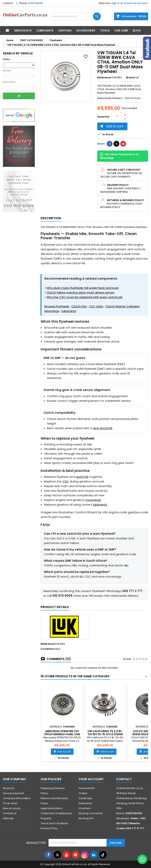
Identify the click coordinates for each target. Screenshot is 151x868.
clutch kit (82, 477)
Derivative (9, 82)
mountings (93, 500)
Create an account (136, 3)
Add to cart (112, 126)
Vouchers (85, 808)
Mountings (52, 311)
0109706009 (35, 3)
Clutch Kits (79, 306)
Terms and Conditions (54, 823)
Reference (104, 78)
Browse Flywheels (57, 306)
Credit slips (85, 798)
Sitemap (8, 818)
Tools (105, 30)
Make (6, 59)
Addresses (85, 803)
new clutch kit (103, 428)
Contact (8, 3)
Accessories (86, 30)
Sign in (115, 3)
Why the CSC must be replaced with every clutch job (84, 297)
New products (12, 808)
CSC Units (96, 306)
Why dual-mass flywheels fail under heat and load (82, 288)
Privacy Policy (49, 828)
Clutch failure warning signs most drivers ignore (80, 292)
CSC (66, 481)
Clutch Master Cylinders (122, 306)
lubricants (100, 505)
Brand (130, 78)
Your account (91, 779)
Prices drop (10, 803)
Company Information (17, 798)
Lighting (65, 30)
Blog (137, 30)
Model (7, 71)
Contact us (10, 813)
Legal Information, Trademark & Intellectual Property (56, 813)
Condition (47, 649)
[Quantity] (117, 117)
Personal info (87, 788)
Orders (83, 793)
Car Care (121, 30)
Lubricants (45, 30)
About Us (9, 788)
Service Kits (23, 30)
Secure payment (13, 793)
